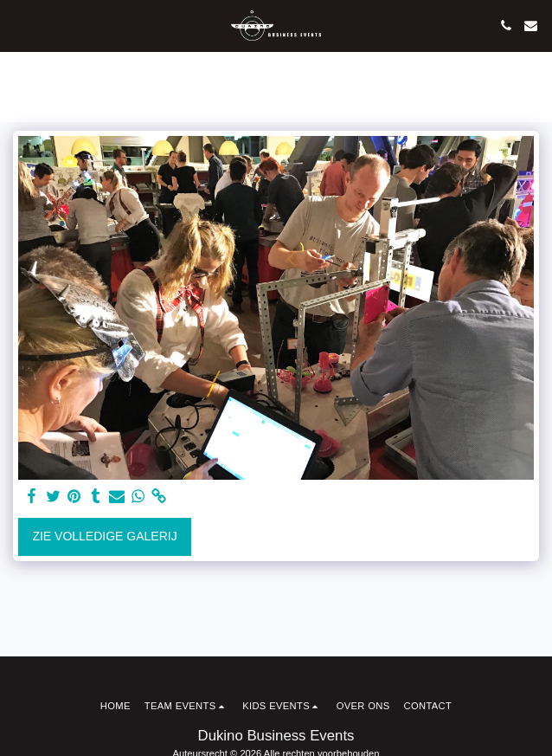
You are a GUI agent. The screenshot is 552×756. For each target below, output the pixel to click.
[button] (19, 25)
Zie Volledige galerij (104, 536)
